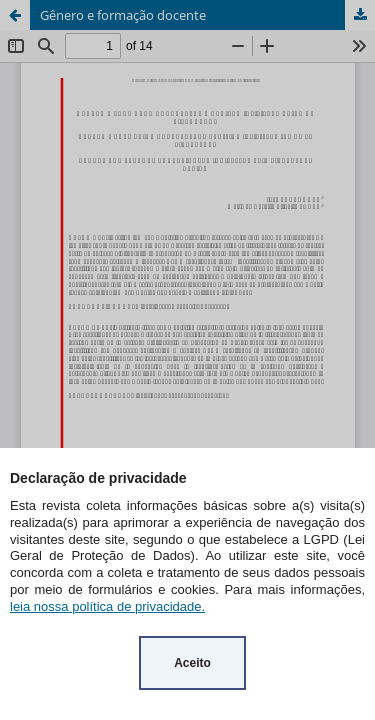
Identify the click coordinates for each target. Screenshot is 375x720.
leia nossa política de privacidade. (107, 606)
